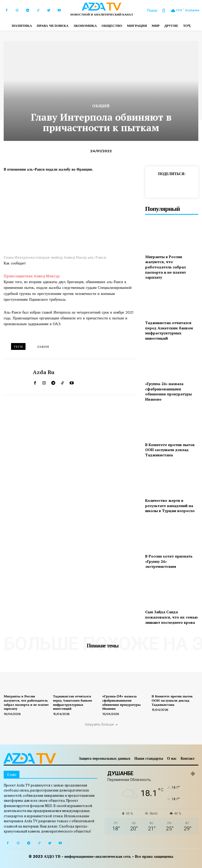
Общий (101, 106)
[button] (158, 11)
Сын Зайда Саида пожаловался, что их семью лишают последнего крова (171, 617)
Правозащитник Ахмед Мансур (32, 276)
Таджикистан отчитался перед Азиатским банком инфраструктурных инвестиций (169, 330)
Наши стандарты (149, 758)
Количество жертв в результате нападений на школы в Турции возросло (170, 506)
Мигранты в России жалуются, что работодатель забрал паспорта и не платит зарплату (166, 267)
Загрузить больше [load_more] (101, 724)
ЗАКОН (43, 347)
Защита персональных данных (105, 758)
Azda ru (44, 372)
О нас (172, 758)
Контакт (188, 758)
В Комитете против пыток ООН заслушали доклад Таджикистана (170, 450)
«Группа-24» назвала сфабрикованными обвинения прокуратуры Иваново (168, 391)
